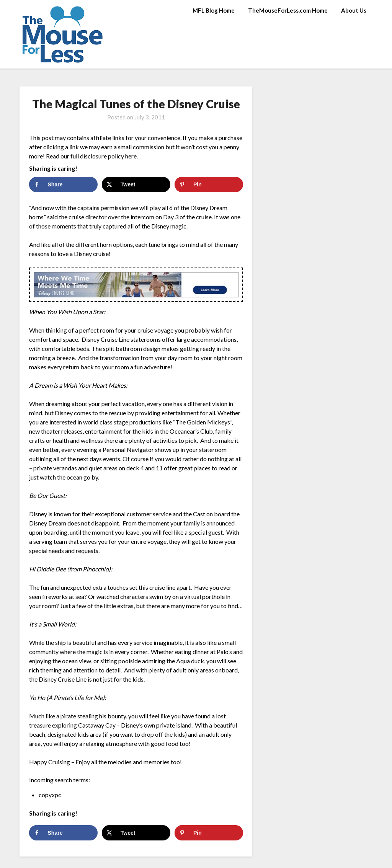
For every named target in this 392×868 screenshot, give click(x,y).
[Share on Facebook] (63, 184)
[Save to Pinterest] (209, 184)
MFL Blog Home (214, 10)
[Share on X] (136, 184)
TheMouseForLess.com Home (288, 10)
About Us (354, 10)
